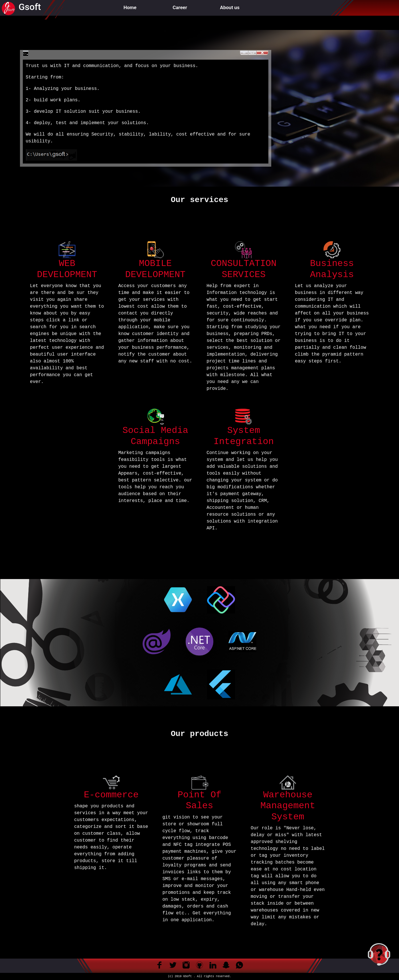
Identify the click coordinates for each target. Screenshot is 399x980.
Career (180, 7)
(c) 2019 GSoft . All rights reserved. (199, 976)
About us (230, 7)
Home (130, 7)
